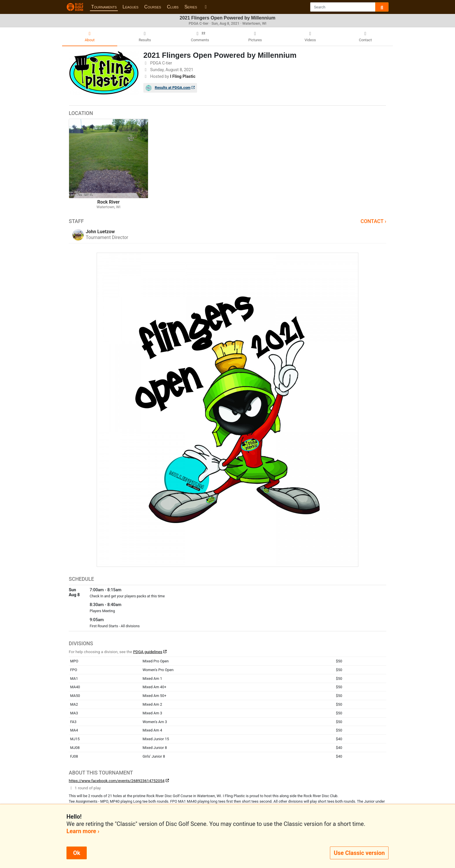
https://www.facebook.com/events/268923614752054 (117, 781)
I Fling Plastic (183, 77)
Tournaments (104, 7)
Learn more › (83, 831)
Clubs (173, 7)
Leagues (130, 7)
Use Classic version (359, 853)
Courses (153, 7)
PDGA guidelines (148, 652)
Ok (77, 853)
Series (191, 7)
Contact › (373, 221)
